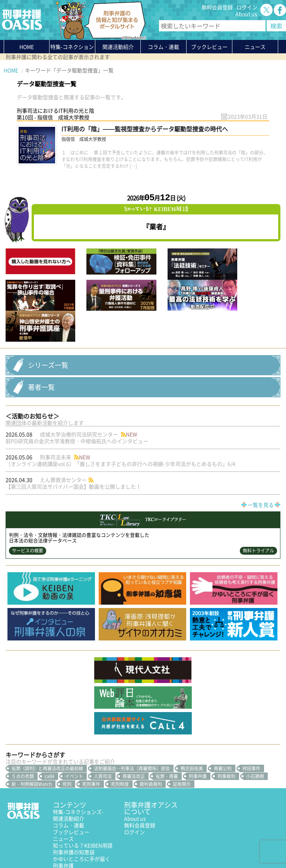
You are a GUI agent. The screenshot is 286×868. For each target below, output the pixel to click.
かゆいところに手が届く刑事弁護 (82, 821)
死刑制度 (120, 743)
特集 (72, 48)
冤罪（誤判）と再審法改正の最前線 (47, 727)
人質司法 (103, 735)
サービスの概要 (28, 510)
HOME (27, 47)
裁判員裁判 (151, 743)
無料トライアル (258, 510)
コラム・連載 (69, 784)
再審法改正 (134, 735)
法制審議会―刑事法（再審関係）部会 (132, 727)
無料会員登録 (217, 7)
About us (246, 14)
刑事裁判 (226, 735)
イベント (74, 735)
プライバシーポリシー (30, 845)
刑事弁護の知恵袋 (74, 811)
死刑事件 (91, 743)
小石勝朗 (255, 735)
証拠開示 (182, 743)
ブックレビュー (209, 47)
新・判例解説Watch (32, 743)
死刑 (67, 743)
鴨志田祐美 (192, 727)
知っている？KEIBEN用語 (83, 804)
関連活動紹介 (118, 47)
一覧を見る (261, 464)
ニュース (63, 798)
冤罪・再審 (167, 735)
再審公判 (223, 727)
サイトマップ (95, 845)
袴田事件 (251, 727)
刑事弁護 (198, 735)
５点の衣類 (23, 735)
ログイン (247, 7)
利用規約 (67, 845)
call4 (50, 735)
